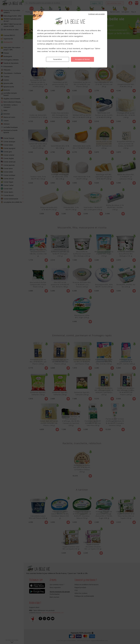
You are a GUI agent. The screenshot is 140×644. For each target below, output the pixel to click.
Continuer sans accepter (96, 14)
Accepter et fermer (82, 59)
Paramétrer (58, 59)
